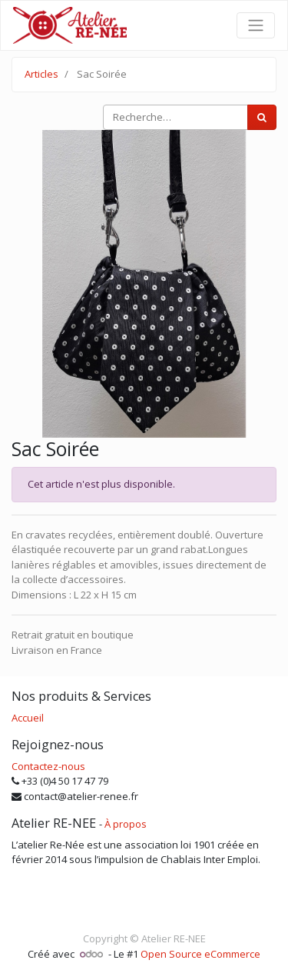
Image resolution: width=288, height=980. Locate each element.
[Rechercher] (262, 118)
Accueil (28, 718)
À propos (126, 824)
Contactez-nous (48, 766)
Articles (41, 74)
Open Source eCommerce (200, 954)
